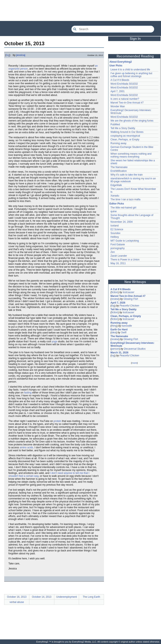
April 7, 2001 (118, 91)
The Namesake (119, 167)
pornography (118, 248)
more (134, 363)
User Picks (116, 66)
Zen (113, 252)
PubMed (115, 124)
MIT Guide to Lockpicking (125, 241)
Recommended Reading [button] (135, 56)
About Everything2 (121, 62)
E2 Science (117, 229)
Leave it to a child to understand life (130, 70)
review (115, 299)
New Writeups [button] (135, 282)
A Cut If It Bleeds (120, 80)
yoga (55, 341)
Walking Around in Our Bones (127, 132)
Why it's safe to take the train (127, 175)
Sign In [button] (135, 39)
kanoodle (127, 326)
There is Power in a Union (125, 260)
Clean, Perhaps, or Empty (125, 140)
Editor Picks (117, 204)
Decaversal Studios (135, 349)
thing (114, 326)
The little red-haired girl (123, 208)
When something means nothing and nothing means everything (131, 155)
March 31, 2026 (119, 353)
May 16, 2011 (118, 263)
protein (58, 421)
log (8, 55)
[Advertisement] (80, 10)
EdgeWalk (116, 185)
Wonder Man (118, 106)
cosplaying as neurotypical (125, 136)
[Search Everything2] (113, 29)
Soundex (115, 233)
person (115, 349)
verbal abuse (17, 602)
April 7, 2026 (118, 303)
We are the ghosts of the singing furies (132, 121)
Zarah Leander (119, 256)
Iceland (115, 226)
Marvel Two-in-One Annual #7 (127, 103)
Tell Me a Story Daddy (123, 128)
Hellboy (115, 237)
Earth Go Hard (119, 330)
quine (114, 211)
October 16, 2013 (17, 597)
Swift (124, 332)
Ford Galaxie (118, 244)
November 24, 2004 (121, 222)
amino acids (26, 447)
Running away (118, 143)
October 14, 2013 (42, 597)
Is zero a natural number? (125, 99)
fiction (115, 292)
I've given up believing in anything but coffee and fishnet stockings (131, 75)
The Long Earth (92, 597)
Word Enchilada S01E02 (124, 84)
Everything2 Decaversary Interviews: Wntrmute (132, 344)
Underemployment (66, 597)
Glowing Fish (131, 299)
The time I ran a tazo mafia (125, 199)
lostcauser (129, 292)
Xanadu (115, 196)
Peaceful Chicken (129, 306)
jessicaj (21, 55)
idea (114, 332)
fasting (28, 393)
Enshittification (119, 171)
